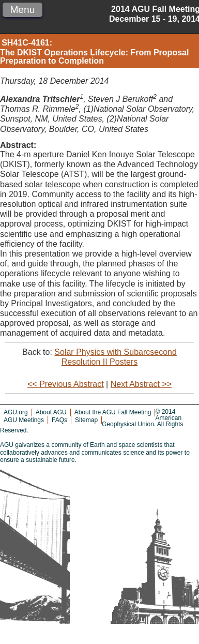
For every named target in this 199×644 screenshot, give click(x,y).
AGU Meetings (24, 420)
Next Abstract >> (141, 384)
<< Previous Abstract (66, 384)
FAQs (59, 420)
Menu (22, 10)
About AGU (51, 412)
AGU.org (16, 412)
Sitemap (86, 420)
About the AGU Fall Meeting (113, 412)
